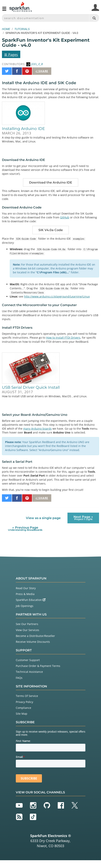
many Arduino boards (37, 429)
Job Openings (25, 606)
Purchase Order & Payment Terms (38, 666)
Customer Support (28, 660)
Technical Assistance (29, 672)
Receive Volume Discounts (33, 642)
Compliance (23, 708)
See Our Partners (27, 624)
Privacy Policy (24, 702)
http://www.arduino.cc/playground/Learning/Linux (57, 296)
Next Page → (83, 518)
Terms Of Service (27, 696)
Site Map (22, 714)
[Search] (94, 18)
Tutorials (22, 29)
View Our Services (27, 630)
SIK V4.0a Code (51, 230)
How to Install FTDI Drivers (63, 338)
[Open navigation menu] (4, 10)
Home (6, 29)
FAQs (19, 678)
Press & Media (25, 594)
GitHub (65, 217)
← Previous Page (25, 528)
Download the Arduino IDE (51, 182)
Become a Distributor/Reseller (35, 636)
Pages (11, 54)
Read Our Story (26, 588)
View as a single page (43, 518)
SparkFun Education (31, 600)
